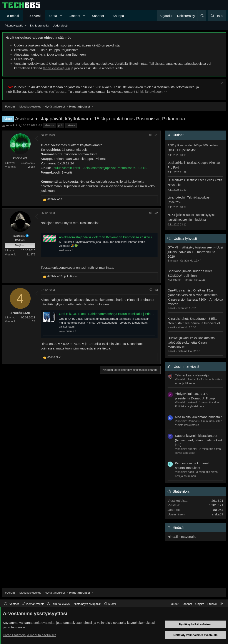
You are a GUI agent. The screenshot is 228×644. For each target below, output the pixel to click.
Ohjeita (200, 604)
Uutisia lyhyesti (185, 239)
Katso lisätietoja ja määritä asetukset (29, 635)
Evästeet (11, 604)
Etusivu (212, 604)
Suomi (110, 604)
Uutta (53, 16)
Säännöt (98, 16)
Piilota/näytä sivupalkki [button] (87, 604)
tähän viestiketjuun (57, 68)
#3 (156, 290)
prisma (71, 125)
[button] (61, 16)
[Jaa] (150, 135)
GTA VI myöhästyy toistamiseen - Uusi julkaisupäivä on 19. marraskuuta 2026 (195, 252)
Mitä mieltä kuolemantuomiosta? (198, 417)
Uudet (175, 604)
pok (61, 125)
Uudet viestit (60, 26)
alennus (50, 125)
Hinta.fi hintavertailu (182, 537)
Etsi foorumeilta (39, 26)
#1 (156, 135)
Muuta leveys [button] (61, 604)
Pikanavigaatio (14, 26)
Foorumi (34, 16)
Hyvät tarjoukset (185, 453)
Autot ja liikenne (185, 383)
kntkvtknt (11, 125)
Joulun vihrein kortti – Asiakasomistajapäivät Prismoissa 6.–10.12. (100, 168)
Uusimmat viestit (186, 367)
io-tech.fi (13, 16)
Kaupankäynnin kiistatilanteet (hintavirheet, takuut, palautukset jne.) (199, 440)
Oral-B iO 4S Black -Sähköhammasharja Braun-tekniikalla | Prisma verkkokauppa (118, 314)
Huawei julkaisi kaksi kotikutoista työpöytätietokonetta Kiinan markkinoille (191, 342)
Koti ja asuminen (185, 476)
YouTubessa (57, 92)
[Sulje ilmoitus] (221, 84)
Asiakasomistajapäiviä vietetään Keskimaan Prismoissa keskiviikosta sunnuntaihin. (119, 237)
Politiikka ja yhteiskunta (190, 406)
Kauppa (118, 16)
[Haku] (217, 16)
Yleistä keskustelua (187, 425)
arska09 (217, 514)
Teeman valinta (34, 604)
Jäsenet (74, 16)
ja (63, 276)
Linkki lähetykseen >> (152, 92)
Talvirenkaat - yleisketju (192, 375)
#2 (156, 213)
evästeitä (48, 623)
